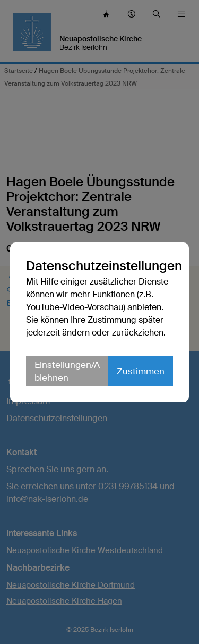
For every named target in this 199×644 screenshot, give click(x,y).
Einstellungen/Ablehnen (67, 371)
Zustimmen (141, 371)
